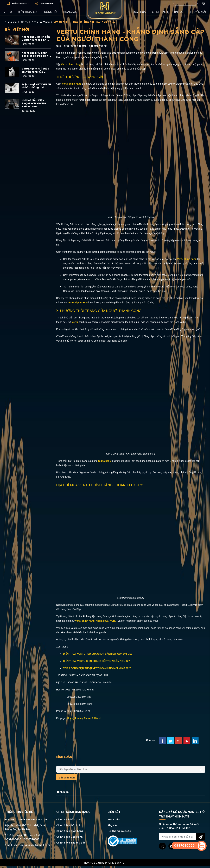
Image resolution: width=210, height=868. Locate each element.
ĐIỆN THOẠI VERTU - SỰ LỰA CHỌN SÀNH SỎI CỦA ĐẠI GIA (98, 654)
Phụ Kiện (113, 825)
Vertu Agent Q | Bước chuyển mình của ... (35, 70)
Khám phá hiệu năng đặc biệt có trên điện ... (36, 54)
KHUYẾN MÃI (198, 12)
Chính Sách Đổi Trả (68, 825)
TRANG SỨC (70, 12)
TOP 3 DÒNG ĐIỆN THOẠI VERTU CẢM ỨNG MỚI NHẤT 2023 (97, 668)
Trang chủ (11, 22)
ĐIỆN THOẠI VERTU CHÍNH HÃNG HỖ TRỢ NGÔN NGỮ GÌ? (97, 661)
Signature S (105, 461)
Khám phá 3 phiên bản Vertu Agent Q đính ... (36, 38)
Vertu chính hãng (71, 64)
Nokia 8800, (102, 621)
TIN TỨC (179, 12)
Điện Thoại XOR (28, 12)
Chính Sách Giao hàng (70, 831)
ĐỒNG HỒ (50, 12)
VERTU (8, 12)
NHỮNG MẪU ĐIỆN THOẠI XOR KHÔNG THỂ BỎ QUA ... (34, 103)
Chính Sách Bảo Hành (69, 837)
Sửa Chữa (114, 819)
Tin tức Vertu (42, 22)
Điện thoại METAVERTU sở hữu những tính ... (36, 86)
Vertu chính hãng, (85, 621)
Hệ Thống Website (119, 831)
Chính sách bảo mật (69, 819)
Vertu (75, 322)
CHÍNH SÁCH (160, 12)
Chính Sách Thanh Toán (71, 842)
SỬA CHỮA (139, 12)
